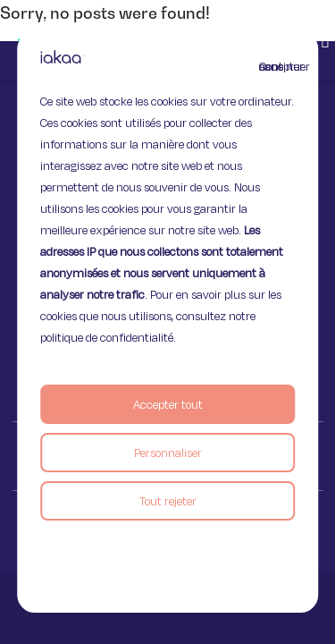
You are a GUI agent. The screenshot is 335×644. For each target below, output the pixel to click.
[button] (325, 40)
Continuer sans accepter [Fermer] (270, 66)
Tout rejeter (168, 501)
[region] (168, 322)
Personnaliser (168, 453)
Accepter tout (168, 404)
